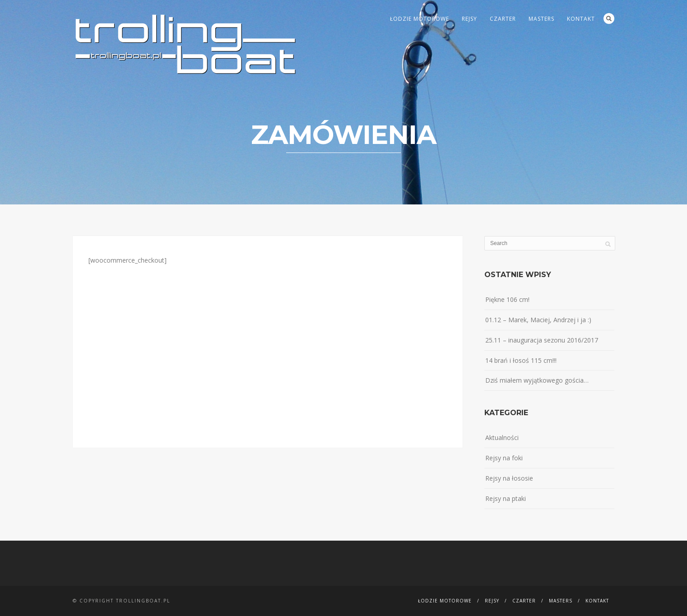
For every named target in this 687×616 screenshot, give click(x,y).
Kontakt (581, 19)
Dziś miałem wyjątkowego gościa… (537, 380)
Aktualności (502, 438)
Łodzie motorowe (420, 19)
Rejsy (469, 19)
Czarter (503, 19)
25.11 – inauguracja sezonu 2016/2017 (542, 340)
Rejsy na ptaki (506, 498)
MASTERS (541, 19)
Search (609, 19)
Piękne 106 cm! (507, 299)
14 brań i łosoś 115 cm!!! (521, 360)
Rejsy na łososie (509, 478)
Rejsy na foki (504, 458)
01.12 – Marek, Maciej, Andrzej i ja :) (538, 320)
